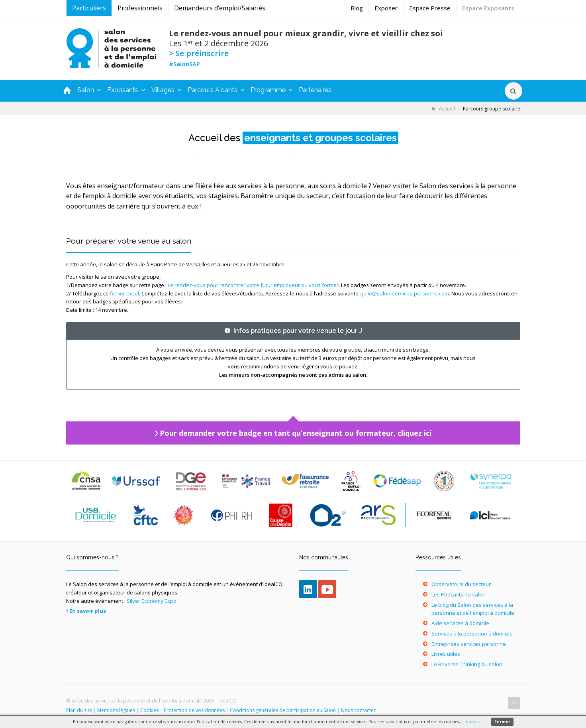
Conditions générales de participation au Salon (283, 710)
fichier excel (124, 293)
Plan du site (79, 710)
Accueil (443, 109)
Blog (357, 8)
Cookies (149, 710)
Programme (271, 90)
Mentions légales (116, 710)
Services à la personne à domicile (472, 634)
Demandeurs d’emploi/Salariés (220, 8)
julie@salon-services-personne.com (406, 293)
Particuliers (89, 8)
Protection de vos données (194, 710)
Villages (166, 90)
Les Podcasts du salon (459, 594)
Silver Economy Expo (152, 601)
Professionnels (140, 8)
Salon (89, 90)
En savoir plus (88, 611)
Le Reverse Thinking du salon (467, 664)
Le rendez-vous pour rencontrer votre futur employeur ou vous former (253, 285)
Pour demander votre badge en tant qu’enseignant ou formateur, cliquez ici (296, 433)
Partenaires (315, 90)
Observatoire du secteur (461, 584)
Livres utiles (446, 654)
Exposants (126, 90)
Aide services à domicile (460, 623)
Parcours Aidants (216, 90)
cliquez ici (471, 722)
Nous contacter (358, 710)
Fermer (502, 722)
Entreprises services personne (469, 644)
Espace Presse (430, 8)
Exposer (386, 8)
